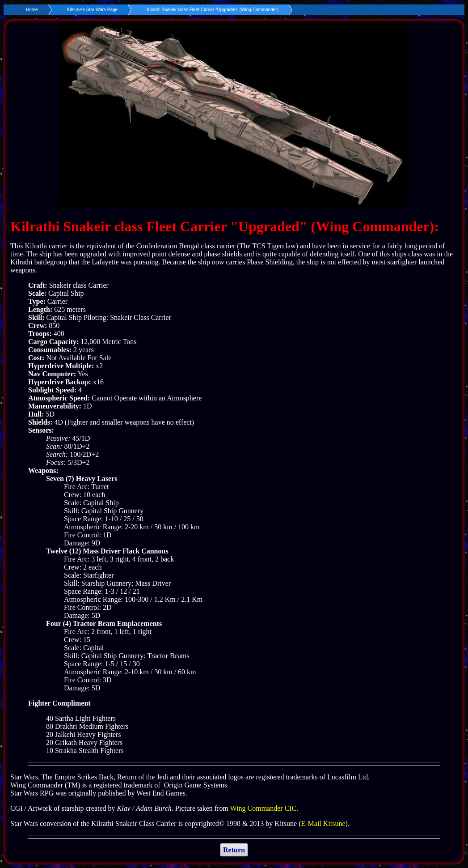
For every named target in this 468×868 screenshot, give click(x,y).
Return (234, 850)
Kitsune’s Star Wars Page (92, 10)
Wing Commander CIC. (264, 808)
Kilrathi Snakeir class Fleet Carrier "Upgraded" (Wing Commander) (213, 10)
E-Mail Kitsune (323, 823)
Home (32, 10)
